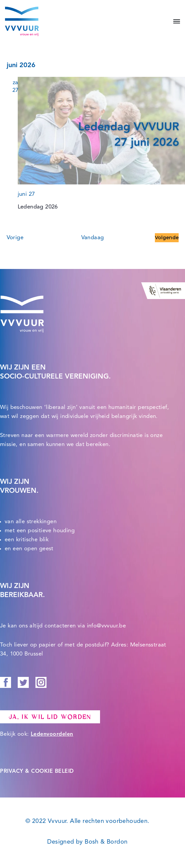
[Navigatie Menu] (174, 21)
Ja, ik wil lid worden (50, 717)
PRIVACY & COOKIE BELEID (37, 771)
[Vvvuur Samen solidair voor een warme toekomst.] (22, 21)
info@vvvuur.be (107, 626)
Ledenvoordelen (52, 734)
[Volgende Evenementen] (167, 238)
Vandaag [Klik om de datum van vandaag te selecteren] (93, 238)
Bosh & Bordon (106, 842)
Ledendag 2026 (38, 207)
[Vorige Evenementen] (15, 238)
